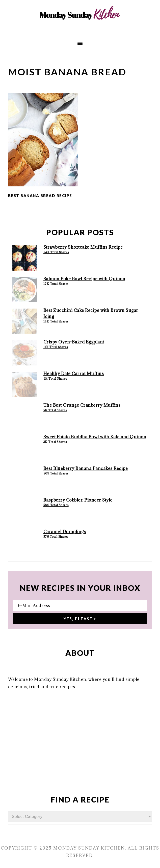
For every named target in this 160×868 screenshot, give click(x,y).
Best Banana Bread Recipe (40, 196)
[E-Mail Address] (80, 605)
